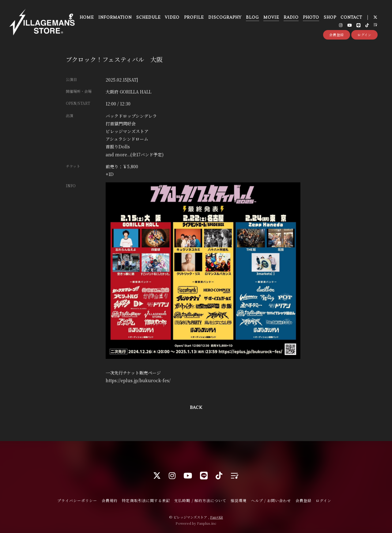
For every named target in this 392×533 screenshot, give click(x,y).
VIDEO (171, 18)
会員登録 (337, 36)
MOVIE (271, 18)
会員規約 (110, 500)
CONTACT (351, 18)
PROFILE (193, 18)
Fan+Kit (217, 517)
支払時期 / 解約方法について (200, 500)
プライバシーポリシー (77, 500)
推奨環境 (239, 500)
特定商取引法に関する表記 (146, 500)
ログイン (365, 36)
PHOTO (310, 18)
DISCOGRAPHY (224, 18)
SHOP (329, 18)
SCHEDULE (148, 18)
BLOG (252, 18)
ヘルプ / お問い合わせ (271, 500)
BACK (196, 408)
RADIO (290, 18)
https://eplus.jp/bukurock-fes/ (138, 380)
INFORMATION (114, 18)
